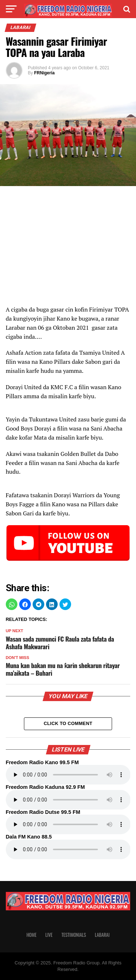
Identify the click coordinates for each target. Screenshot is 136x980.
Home (32, 935)
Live (49, 935)
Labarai (102, 935)
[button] (12, 604)
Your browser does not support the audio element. (68, 775)
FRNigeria (44, 73)
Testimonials (74, 935)
